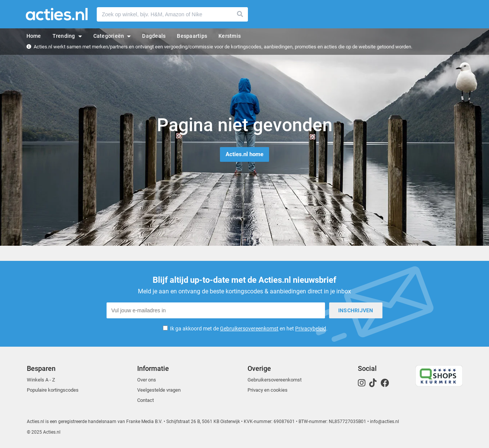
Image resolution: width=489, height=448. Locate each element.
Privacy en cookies (268, 390)
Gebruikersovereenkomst (249, 329)
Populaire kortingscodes (53, 390)
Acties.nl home (244, 154)
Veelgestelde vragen (159, 390)
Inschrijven (356, 310)
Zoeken (240, 14)
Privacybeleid (311, 329)
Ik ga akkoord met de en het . (249, 329)
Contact (145, 400)
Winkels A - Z (41, 380)
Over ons (147, 380)
